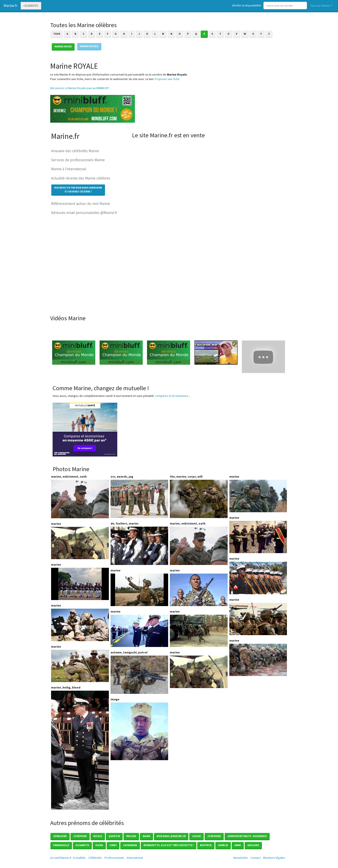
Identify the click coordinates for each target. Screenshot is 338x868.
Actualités (79, 858)
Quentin (114, 836)
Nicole (98, 836)
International (135, 858)
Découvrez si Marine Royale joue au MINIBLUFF (80, 88)
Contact (256, 858)
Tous (57, 34)
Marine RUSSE (63, 46)
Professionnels (114, 858)
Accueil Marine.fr (61, 858)
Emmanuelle (61, 845)
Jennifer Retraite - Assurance (247, 836)
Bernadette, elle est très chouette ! (169, 845)
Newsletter (241, 858)
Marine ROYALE (89, 46)
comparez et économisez (172, 396)
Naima (146, 836)
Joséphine (80, 836)
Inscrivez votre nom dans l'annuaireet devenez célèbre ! (78, 190)
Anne (238, 845)
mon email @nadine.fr (171, 836)
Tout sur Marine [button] (320, 6)
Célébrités (31, 6)
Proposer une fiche (167, 79)
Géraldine (60, 836)
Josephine (214, 836)
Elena (99, 845)
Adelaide (253, 845)
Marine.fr (11, 6)
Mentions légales (274, 858)
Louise (196, 836)
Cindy (113, 845)
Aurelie (223, 845)
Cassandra (130, 845)
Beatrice (206, 845)
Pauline (131, 836)
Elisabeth (82, 845)
